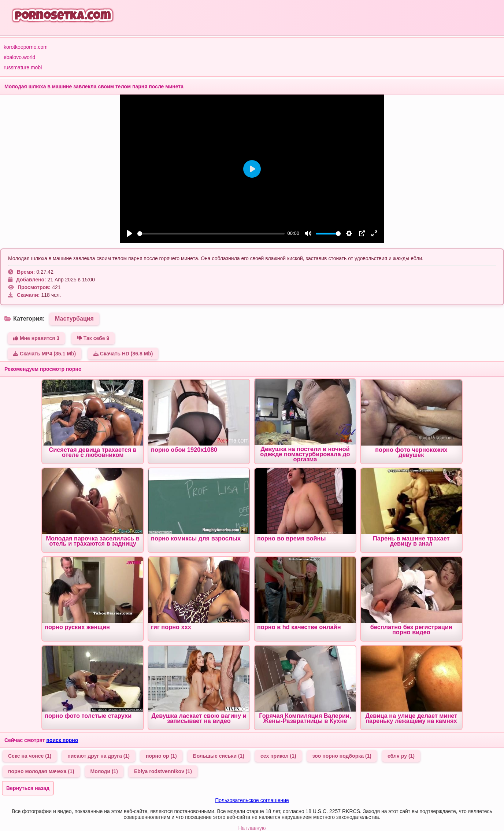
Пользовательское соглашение (252, 800)
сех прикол (278, 756)
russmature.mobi (23, 67)
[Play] (130, 233)
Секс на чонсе (30, 756)
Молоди (104, 771)
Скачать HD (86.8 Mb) (123, 354)
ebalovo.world (19, 57)
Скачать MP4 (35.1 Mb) (45, 354)
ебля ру (401, 756)
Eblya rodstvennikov (163, 771)
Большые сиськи (219, 756)
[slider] (211, 234)
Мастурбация (74, 319)
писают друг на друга (99, 756)
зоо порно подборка (342, 756)
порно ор (161, 756)
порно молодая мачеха (41, 771)
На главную (252, 828)
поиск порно (62, 740)
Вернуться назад (28, 788)
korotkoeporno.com (26, 47)
